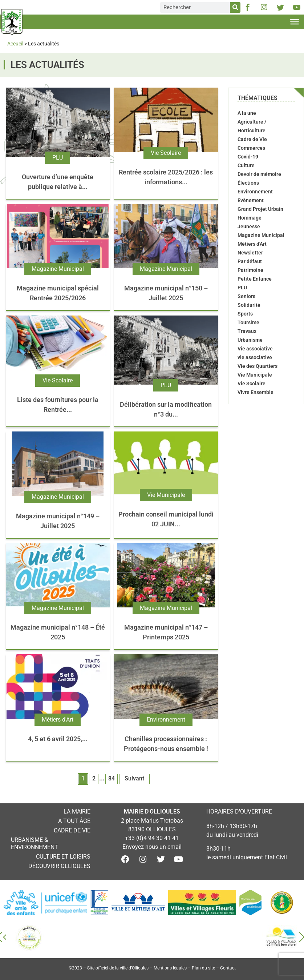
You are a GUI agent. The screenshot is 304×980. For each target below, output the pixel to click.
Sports (245, 314)
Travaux (247, 331)
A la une (247, 113)
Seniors (246, 296)
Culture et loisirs (63, 857)
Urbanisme (250, 340)
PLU (58, 158)
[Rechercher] (235, 7)
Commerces (251, 148)
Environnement (166, 720)
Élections (248, 183)
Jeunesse (249, 226)
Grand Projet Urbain (260, 209)
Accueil (15, 44)
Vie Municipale (166, 495)
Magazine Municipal (58, 269)
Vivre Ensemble (256, 392)
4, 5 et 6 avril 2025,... (58, 739)
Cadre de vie (72, 830)
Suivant (134, 778)
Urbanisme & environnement (35, 844)
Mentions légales (170, 968)
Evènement (251, 200)
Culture (246, 165)
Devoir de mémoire (259, 174)
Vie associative (255, 349)
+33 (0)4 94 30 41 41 (152, 838)
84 (112, 778)
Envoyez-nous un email (152, 847)
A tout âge (74, 821)
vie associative (255, 357)
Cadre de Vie (252, 139)
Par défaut (250, 261)
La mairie (77, 812)
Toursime (248, 322)
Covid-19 (248, 157)
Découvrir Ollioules (59, 866)
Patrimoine (250, 270)
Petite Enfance (255, 279)
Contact (228, 968)
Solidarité (249, 305)
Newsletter (250, 253)
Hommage (250, 218)
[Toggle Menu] (295, 22)
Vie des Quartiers (258, 366)
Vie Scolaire (166, 153)
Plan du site (203, 968)
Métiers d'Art (58, 720)
